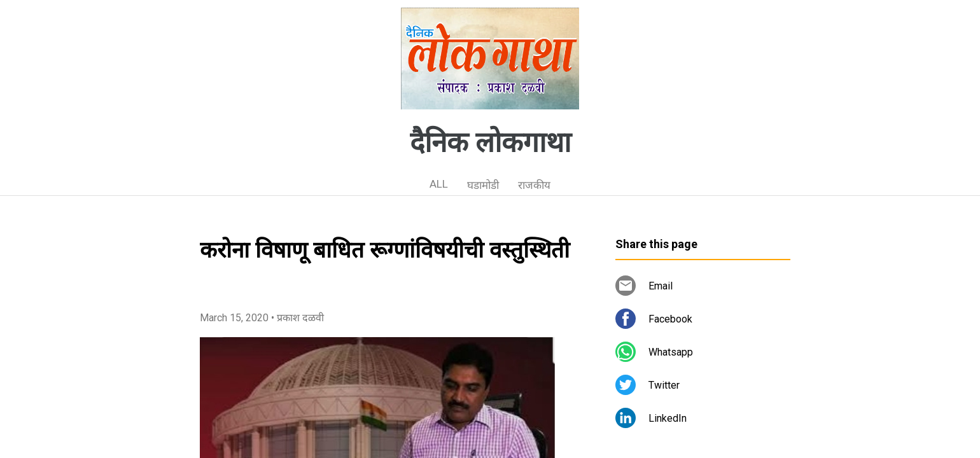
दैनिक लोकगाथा (490, 142)
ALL (439, 184)
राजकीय (534, 185)
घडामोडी (483, 185)
